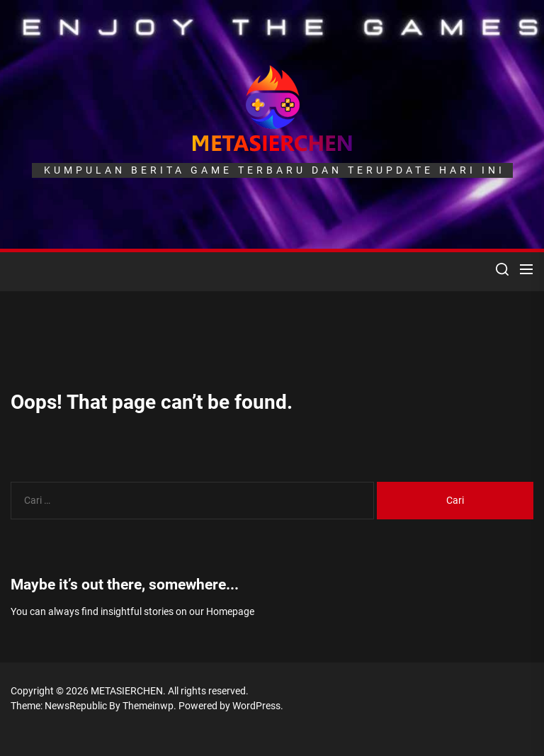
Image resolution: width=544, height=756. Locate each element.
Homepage (230, 611)
